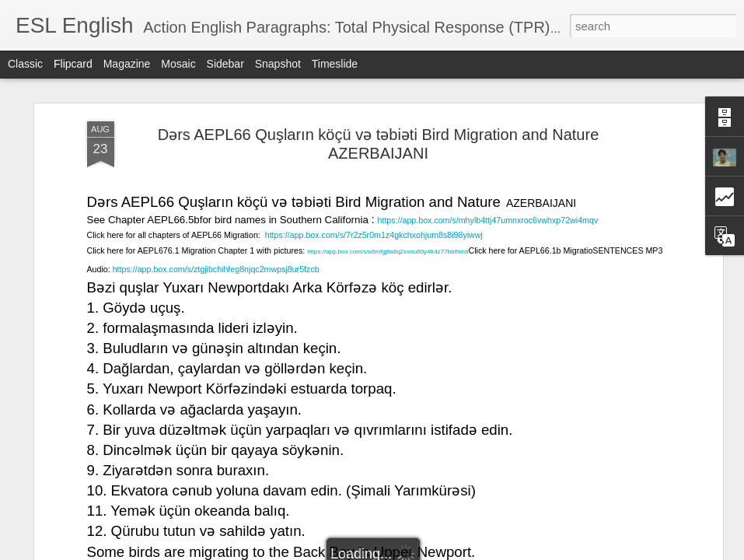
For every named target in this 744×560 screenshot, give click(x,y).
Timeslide (335, 64)
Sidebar (225, 64)
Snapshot (278, 64)
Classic (25, 64)
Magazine (127, 64)
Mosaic (178, 64)
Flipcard (73, 64)
